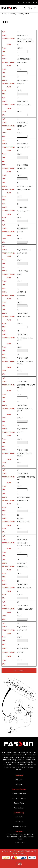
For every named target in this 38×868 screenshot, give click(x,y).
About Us (19, 817)
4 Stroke (19, 784)
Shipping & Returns (19, 793)
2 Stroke (19, 780)
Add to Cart (19, 670)
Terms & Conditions (19, 798)
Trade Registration (19, 826)
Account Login (19, 808)
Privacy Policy (19, 803)
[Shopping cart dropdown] (30, 8)
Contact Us (19, 822)
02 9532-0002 (20, 843)
